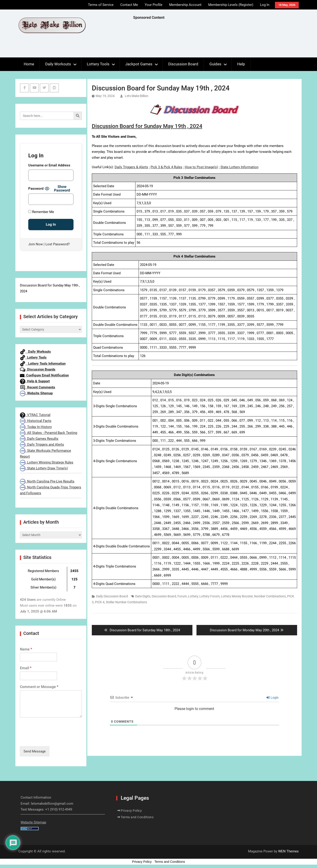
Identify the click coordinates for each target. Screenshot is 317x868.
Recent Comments (38, 387)
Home (29, 64)
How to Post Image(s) (201, 167)
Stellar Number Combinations (126, 602)
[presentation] (54, 739)
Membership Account (185, 5)
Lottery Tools (98, 64)
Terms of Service (101, 5)
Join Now (35, 244)
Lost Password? (58, 244)
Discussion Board (183, 64)
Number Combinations (270, 596)
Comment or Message (39, 687)
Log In (265, 5)
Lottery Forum (209, 596)
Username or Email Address (49, 165)
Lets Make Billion (137, 96)
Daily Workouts (58, 64)
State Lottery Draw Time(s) (44, 468)
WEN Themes (288, 851)
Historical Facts (36, 421)
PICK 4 (100, 602)
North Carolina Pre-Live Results (47, 481)
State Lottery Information (239, 167)
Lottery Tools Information (43, 364)
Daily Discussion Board (112, 596)
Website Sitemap (36, 393)
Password (36, 189)
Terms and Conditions (137, 817)
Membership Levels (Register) (231, 5)
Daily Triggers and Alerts (42, 445)
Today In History (36, 427)
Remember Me (41, 212)
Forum (182, 596)
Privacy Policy (131, 811)
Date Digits (143, 596)
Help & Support (35, 381)
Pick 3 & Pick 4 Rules (166, 167)
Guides (215, 64)
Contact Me (129, 5)
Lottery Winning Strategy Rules (47, 462)
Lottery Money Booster (237, 596)
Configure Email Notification (44, 375)
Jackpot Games (139, 64)
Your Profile (154, 5)
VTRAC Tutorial (35, 415)
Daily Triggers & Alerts (131, 167)
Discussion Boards (38, 369)
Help (241, 64)
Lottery (193, 596)
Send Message (35, 751)
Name (26, 649)
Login (272, 698)
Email (26, 668)
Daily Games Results (39, 439)
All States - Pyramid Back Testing (48, 433)
